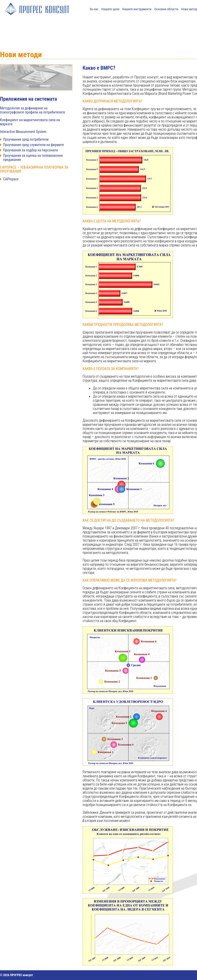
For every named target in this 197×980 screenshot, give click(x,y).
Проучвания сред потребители (26, 139)
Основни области (166, 9)
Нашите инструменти (137, 9)
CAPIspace (11, 179)
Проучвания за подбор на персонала (30, 150)
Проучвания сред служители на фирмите (33, 145)
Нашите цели (110, 9)
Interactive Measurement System (23, 132)
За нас (94, 9)
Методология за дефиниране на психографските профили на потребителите (33, 110)
